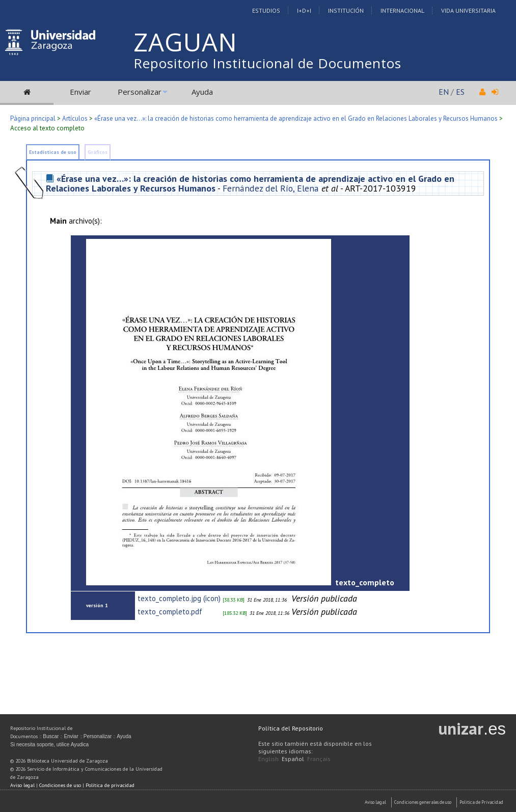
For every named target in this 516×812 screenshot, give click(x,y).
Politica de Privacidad (481, 802)
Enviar (80, 92)
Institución (346, 10)
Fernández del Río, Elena (271, 188)
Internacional (402, 10)
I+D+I (304, 10)
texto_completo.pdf (170, 612)
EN (444, 92)
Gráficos (98, 152)
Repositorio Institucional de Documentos (267, 63)
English (268, 759)
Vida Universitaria (468, 10)
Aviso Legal (375, 802)
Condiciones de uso (60, 785)
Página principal (33, 118)
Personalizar (140, 92)
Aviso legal (22, 785)
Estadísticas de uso (53, 152)
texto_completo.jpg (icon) (179, 598)
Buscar (51, 736)
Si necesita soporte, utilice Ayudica (49, 745)
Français (319, 759)
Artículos (75, 118)
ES (460, 92)
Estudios (266, 10)
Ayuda (202, 92)
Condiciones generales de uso (423, 802)
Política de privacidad (110, 785)
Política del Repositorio (291, 728)
